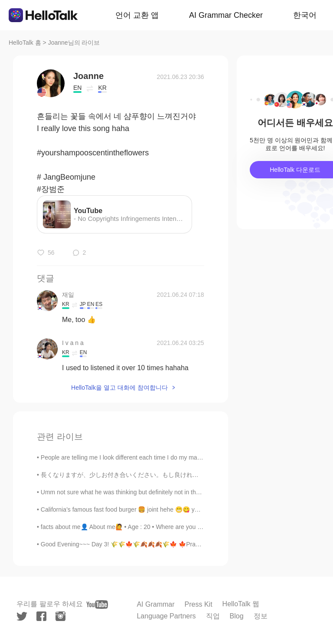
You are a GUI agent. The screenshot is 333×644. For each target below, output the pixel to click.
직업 (213, 616)
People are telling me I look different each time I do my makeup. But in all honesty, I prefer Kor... (169, 457)
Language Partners (166, 616)
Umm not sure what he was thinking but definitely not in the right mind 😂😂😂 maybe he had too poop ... (182, 492)
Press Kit (199, 604)
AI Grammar (155, 604)
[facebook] (41, 616)
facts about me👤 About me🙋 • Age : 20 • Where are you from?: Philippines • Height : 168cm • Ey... (175, 527)
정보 (261, 616)
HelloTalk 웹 (241, 604)
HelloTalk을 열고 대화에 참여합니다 (119, 388)
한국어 (305, 15)
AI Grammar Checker (226, 15)
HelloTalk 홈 (25, 43)
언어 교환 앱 (137, 15)
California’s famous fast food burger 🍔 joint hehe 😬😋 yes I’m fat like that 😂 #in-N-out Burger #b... (176, 509)
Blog (237, 616)
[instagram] (60, 616)
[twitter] (22, 616)
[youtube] (97, 605)
